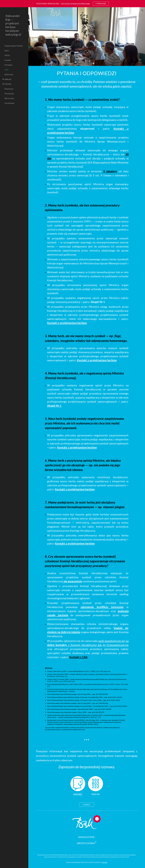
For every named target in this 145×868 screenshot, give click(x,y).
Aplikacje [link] (8, 79)
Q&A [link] (6, 70)
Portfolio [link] (8, 84)
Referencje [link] (9, 74)
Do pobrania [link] (9, 103)
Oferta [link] (7, 55)
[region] (72, 4)
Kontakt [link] (8, 60)
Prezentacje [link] (9, 93)
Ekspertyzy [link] (9, 89)
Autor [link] (7, 50)
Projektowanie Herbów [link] (14, 46)
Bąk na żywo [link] (9, 98)
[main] (87, 73)
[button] (142, 10)
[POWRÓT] (87, 805)
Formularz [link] (8, 65)
